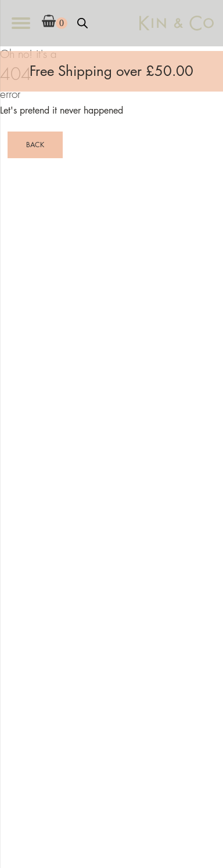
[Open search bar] (82, 23)
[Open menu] (21, 23)
